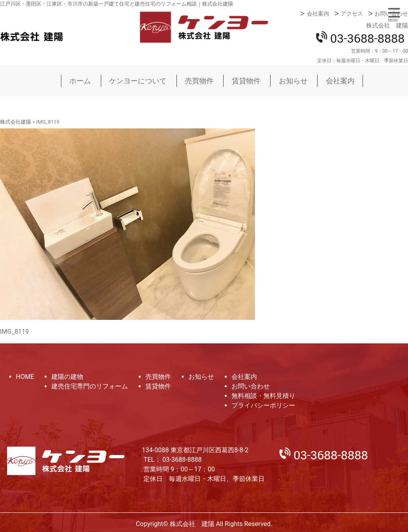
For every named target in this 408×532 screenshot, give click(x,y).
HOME (25, 377)
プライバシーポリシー (263, 405)
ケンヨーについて (138, 81)
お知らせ (293, 81)
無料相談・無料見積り (263, 396)
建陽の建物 (67, 377)
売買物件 (199, 81)
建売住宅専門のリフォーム (90, 386)
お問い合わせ (391, 14)
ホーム (80, 81)
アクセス (352, 14)
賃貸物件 (246, 81)
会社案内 (318, 14)
